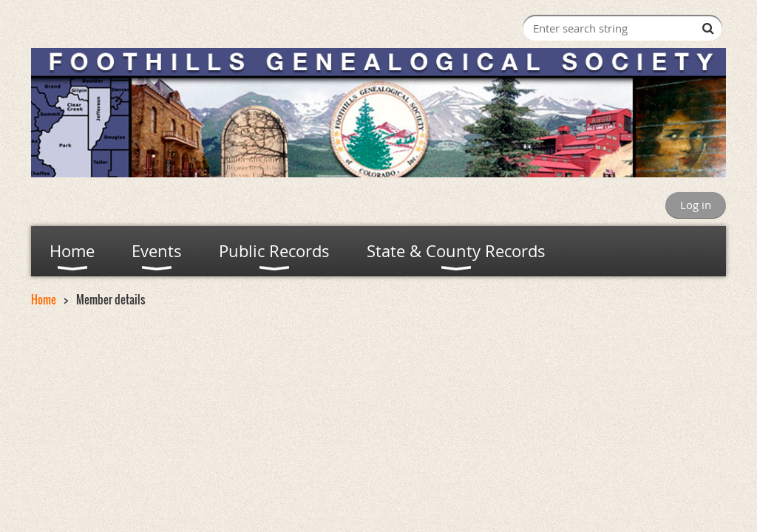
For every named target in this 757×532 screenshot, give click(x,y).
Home (44, 299)
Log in (696, 205)
